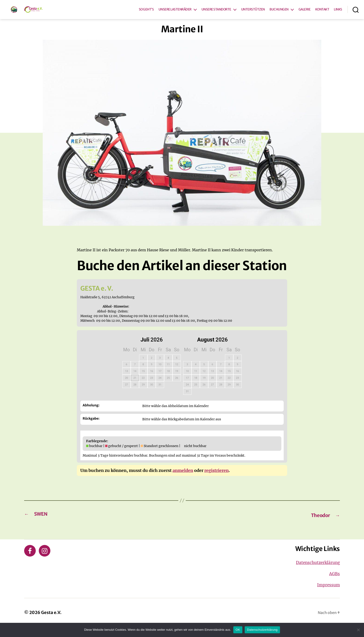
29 (143, 394)
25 (168, 387)
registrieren (216, 480)
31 (160, 394)
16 (152, 381)
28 (135, 394)
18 (168, 381)
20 (127, 387)
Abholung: (91, 415)
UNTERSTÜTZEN (253, 14)
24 (160, 387)
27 (127, 394)
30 (152, 394)
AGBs (334, 583)
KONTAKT (322, 14)
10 (160, 374)
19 (177, 381)
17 (160, 381)
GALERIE (305, 14)
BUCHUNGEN (279, 14)
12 (177, 374)
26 (177, 387)
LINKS (338, 14)
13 (127, 381)
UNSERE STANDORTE (216, 14)
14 (135, 381)
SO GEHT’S (146, 14)
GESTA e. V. (102, 297)
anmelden (183, 480)
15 (143, 381)
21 (135, 387)
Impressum (327, 594)
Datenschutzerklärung (315, 572)
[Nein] (358, 630)
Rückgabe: (91, 428)
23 (152, 387)
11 (168, 374)
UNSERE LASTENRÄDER (175, 14)
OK (238, 630)
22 (143, 387)
